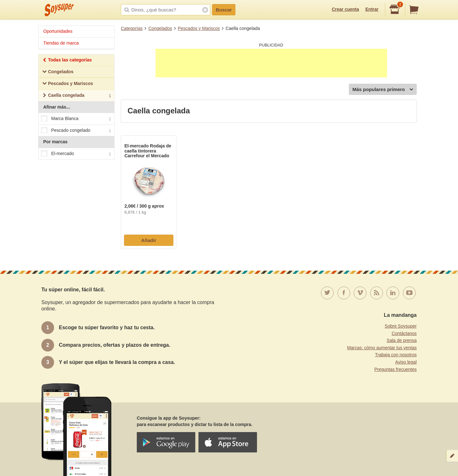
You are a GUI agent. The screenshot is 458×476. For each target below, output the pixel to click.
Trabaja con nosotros (396, 355)
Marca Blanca (76, 119)
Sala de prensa (402, 340)
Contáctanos (404, 333)
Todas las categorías (67, 61)
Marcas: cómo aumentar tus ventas (382, 348)
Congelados (160, 28)
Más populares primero (383, 90)
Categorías (132, 28)
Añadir (149, 240)
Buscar (224, 10)
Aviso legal (406, 362)
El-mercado (76, 154)
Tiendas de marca (61, 43)
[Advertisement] (271, 63)
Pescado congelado (76, 131)
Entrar (372, 9)
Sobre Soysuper (401, 326)
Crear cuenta (345, 9)
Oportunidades (58, 31)
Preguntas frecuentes (396, 369)
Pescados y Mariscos (199, 28)
